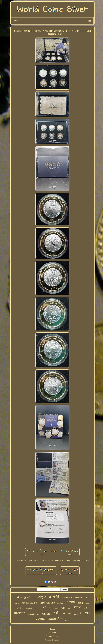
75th (63, 608)
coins (40, 618)
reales (56, 608)
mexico (20, 613)
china (47, 607)
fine (38, 614)
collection (55, 619)
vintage (46, 614)
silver (86, 612)
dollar (67, 613)
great (70, 608)
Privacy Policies (52, 636)
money (38, 608)
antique (61, 603)
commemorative (29, 603)
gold (27, 597)
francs (88, 604)
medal (86, 608)
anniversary (47, 603)
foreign (29, 608)
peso (17, 603)
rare (78, 607)
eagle (42, 597)
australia (31, 614)
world (54, 596)
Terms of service (52, 640)
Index (53, 629)
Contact (53, 633)
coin (57, 613)
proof (71, 602)
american (67, 597)
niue (19, 597)
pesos (34, 598)
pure (76, 614)
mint (80, 603)
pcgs (20, 607)
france (67, 620)
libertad (78, 598)
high (87, 598)
